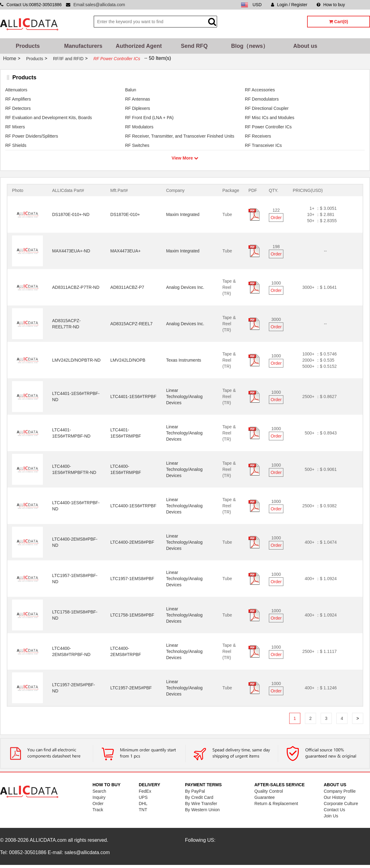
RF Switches (137, 145)
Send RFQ (194, 46)
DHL (143, 804)
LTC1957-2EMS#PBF (131, 688)
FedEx (145, 791)
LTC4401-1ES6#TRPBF (133, 397)
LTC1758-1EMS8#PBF (132, 615)
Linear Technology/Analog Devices (184, 397)
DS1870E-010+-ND (71, 214)
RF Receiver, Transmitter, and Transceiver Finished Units (180, 136)
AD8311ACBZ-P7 (127, 287)
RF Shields (16, 145)
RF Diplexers (138, 108)
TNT (143, 810)
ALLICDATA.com (48, 840)
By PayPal (195, 791)
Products (28, 46)
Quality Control (269, 791)
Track (98, 810)
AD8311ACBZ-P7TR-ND (76, 287)
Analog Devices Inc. (185, 287)
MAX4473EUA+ (125, 251)
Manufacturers (83, 46)
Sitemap (362, 5)
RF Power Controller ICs (268, 127)
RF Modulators (139, 127)
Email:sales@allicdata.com (99, 5)
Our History (335, 797)
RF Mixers (15, 127)
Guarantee (265, 797)
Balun (131, 90)
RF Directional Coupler (267, 108)
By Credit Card (199, 797)
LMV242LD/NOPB (128, 360)
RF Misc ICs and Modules (269, 118)
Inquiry (99, 797)
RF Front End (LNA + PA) (149, 118)
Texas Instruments (184, 360)
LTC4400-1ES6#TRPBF (133, 506)
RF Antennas (138, 99)
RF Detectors (18, 108)
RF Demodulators (262, 99)
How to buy (331, 5)
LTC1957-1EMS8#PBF (132, 579)
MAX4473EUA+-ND (71, 251)
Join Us (331, 816)
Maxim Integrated (183, 214)
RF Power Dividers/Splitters (32, 136)
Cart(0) (339, 22)
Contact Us (334, 810)
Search (99, 791)
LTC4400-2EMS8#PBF (132, 542)
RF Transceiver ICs (263, 145)
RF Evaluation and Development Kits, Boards (49, 118)
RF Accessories (260, 90)
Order (276, 218)
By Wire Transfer (201, 804)
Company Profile (340, 791)
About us (305, 46)
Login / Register (289, 5)
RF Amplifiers (18, 99)
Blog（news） (250, 46)
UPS (143, 797)
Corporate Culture (341, 804)
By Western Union (202, 810)
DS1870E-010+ (125, 214)
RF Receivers (258, 136)
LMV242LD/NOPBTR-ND (76, 360)
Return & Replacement (276, 804)
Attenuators (16, 90)
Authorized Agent (139, 46)
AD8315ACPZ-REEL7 (132, 324)
